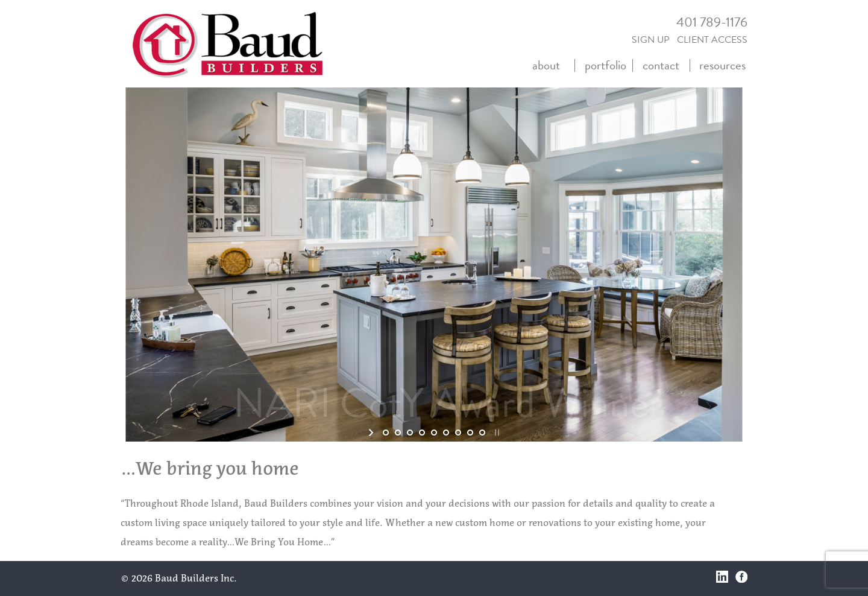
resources (722, 65)
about (546, 65)
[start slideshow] (372, 433)
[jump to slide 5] (434, 433)
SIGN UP (651, 40)
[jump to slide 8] (470, 433)
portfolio (605, 65)
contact (661, 65)
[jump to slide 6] (446, 433)
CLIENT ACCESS (712, 40)
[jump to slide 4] (422, 433)
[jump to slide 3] (410, 433)
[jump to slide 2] (398, 433)
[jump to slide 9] (482, 433)
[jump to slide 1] (386, 433)
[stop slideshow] (496, 433)
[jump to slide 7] (458, 433)
